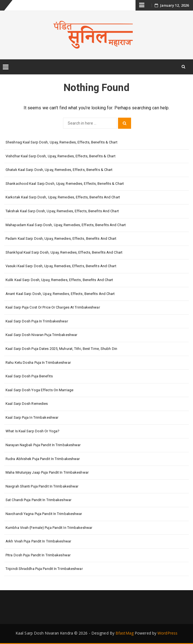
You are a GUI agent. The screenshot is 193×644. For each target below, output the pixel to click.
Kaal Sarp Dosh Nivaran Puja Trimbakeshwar (41, 335)
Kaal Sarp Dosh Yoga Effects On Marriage (39, 390)
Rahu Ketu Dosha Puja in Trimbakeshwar (38, 363)
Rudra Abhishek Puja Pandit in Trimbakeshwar (43, 459)
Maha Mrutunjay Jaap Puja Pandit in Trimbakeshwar (47, 472)
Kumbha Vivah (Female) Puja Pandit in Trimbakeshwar (49, 528)
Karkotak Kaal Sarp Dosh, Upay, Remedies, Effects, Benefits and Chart (63, 197)
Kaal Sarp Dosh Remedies (27, 404)
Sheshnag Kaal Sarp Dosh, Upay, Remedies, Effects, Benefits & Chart (62, 142)
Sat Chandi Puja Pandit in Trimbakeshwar (38, 500)
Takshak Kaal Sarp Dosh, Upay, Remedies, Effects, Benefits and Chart (62, 211)
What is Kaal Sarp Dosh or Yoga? (32, 431)
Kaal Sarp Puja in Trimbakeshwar (32, 417)
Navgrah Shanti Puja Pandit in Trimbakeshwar (42, 486)
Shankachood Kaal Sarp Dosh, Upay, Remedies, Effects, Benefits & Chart (65, 184)
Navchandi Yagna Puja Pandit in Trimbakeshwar (44, 514)
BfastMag (125, 633)
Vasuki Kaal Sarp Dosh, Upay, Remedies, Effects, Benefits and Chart (61, 266)
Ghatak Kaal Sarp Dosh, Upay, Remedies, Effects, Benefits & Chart (59, 170)
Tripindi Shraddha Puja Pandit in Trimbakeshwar (44, 569)
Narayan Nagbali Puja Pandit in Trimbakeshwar (43, 445)
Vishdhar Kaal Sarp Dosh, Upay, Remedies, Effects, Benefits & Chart (61, 156)
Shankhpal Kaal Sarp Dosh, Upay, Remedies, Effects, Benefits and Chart (64, 252)
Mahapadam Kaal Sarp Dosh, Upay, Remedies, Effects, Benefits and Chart (66, 225)
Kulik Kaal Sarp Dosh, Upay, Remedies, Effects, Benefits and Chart (59, 280)
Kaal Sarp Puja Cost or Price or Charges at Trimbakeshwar (53, 307)
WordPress (167, 633)
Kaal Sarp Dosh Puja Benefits (29, 376)
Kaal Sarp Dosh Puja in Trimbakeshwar (37, 321)
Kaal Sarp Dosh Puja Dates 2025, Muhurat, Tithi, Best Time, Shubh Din (61, 349)
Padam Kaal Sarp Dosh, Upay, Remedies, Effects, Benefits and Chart (61, 238)
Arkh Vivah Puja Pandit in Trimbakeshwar (38, 541)
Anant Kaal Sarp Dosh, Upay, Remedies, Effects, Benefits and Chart (60, 294)
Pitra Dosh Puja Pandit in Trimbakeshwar (38, 555)
